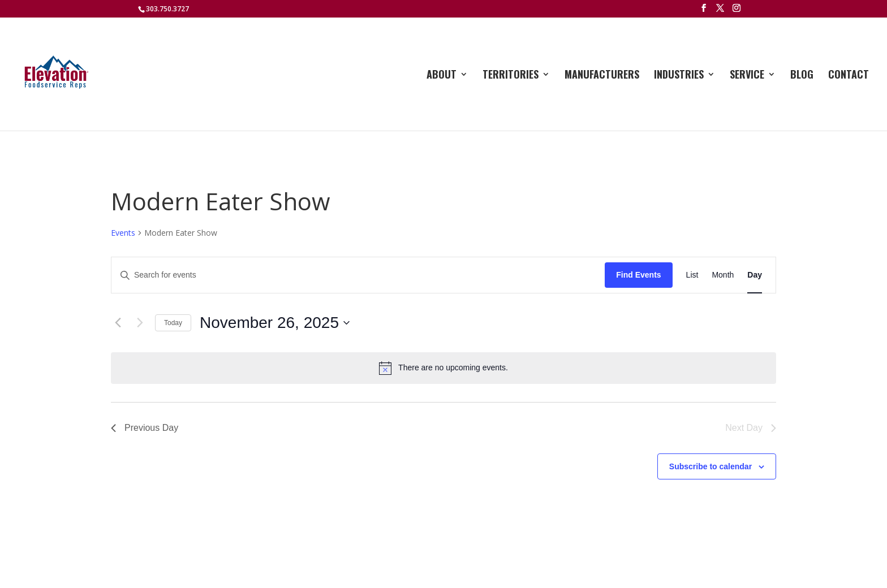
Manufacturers (602, 76)
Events (123, 233)
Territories (511, 76)
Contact (849, 76)
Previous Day (145, 428)
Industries (679, 76)
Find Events (638, 275)
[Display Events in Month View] (723, 275)
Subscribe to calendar (711, 466)
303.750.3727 (167, 9)
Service (747, 76)
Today (173, 323)
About (442, 76)
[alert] (444, 368)
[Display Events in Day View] (755, 275)
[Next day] (140, 323)
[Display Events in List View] (692, 275)
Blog (802, 76)
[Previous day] (118, 323)
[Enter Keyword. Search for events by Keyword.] (358, 275)
